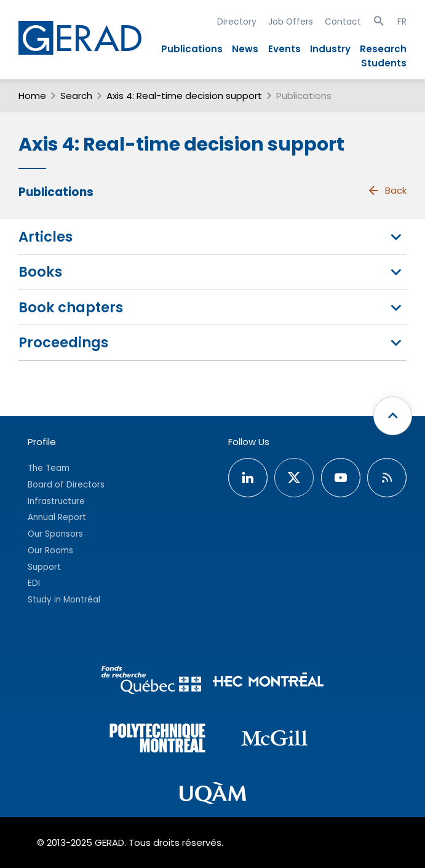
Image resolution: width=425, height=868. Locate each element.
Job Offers (291, 22)
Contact (343, 22)
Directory (237, 22)
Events (284, 49)
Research (383, 49)
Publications (192, 49)
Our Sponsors (55, 534)
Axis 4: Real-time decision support (184, 96)
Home (32, 96)
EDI (34, 583)
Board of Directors (66, 485)
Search (76, 96)
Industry (330, 49)
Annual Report (57, 517)
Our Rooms (50, 550)
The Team (49, 468)
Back (387, 191)
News (245, 49)
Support (44, 567)
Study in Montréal (64, 600)
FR (402, 22)
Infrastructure (56, 501)
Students (384, 63)
